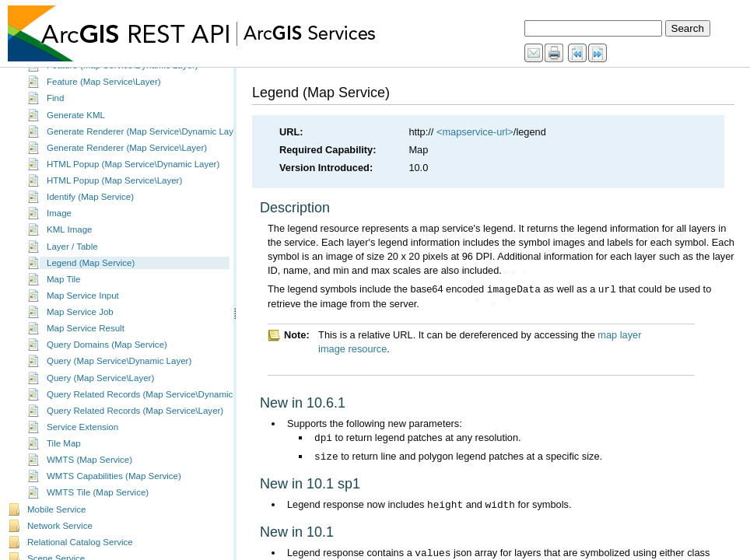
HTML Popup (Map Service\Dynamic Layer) (133, 177)
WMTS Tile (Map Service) (98, 506)
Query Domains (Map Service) (107, 358)
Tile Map (64, 457)
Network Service (60, 539)
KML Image (69, 243)
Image (59, 226)
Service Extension (82, 440)
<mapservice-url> (475, 132)
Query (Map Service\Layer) (100, 391)
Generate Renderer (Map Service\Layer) (127, 161)
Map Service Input (83, 309)
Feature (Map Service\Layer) (104, 95)
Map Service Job (80, 325)
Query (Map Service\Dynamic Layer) (119, 374)
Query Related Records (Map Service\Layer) (135, 424)
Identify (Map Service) (90, 210)
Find (55, 111)
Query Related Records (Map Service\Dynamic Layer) (154, 408)
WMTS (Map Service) (89, 473)
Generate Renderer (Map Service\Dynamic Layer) (145, 145)
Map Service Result (86, 341)
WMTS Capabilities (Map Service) (114, 489)
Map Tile (64, 292)
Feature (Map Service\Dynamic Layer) (123, 79)
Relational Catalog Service (80, 555)
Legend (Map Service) (91, 276)
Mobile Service (57, 523)
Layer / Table (72, 260)
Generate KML (76, 128)
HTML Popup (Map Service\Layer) (114, 194)
